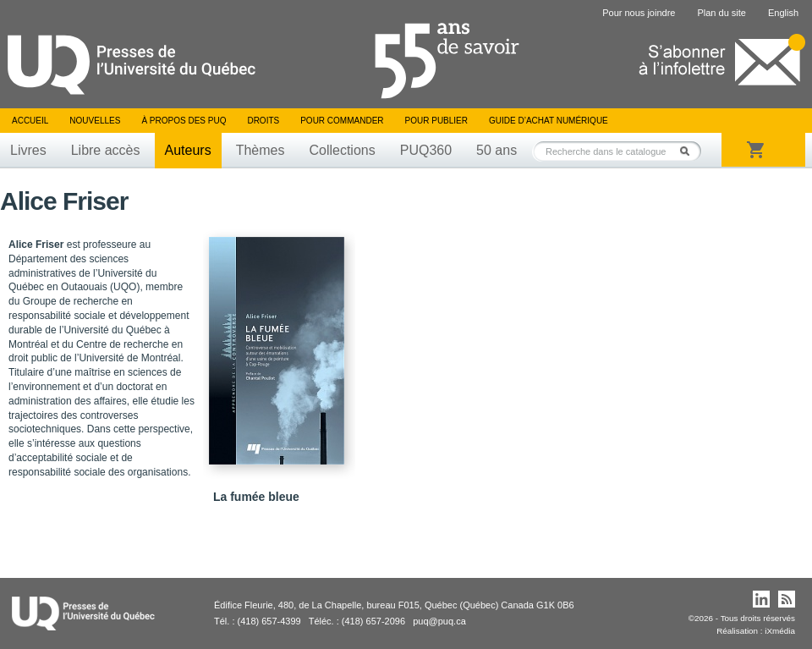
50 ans (497, 150)
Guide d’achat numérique (549, 121)
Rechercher (689, 151)
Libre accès (106, 150)
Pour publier (436, 121)
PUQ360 (426, 150)
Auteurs (188, 150)
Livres (28, 150)
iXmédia (780, 631)
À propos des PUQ (184, 121)
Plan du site (721, 13)
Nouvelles (95, 121)
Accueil (30, 121)
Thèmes (261, 150)
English (783, 13)
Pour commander (342, 121)
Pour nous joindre (639, 13)
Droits (263, 121)
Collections (342, 150)
